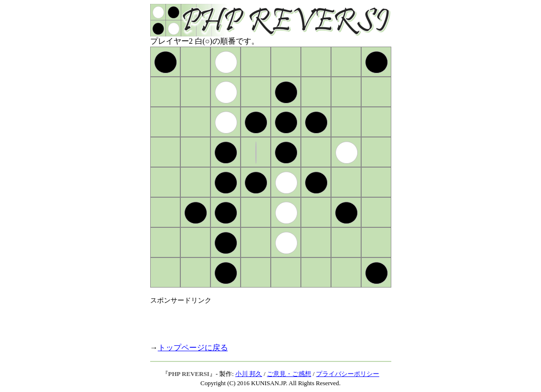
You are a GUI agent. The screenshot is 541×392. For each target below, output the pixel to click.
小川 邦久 (249, 374)
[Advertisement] (264, 320)
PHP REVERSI (189, 374)
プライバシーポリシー (348, 374)
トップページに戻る (193, 348)
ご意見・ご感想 (289, 374)
